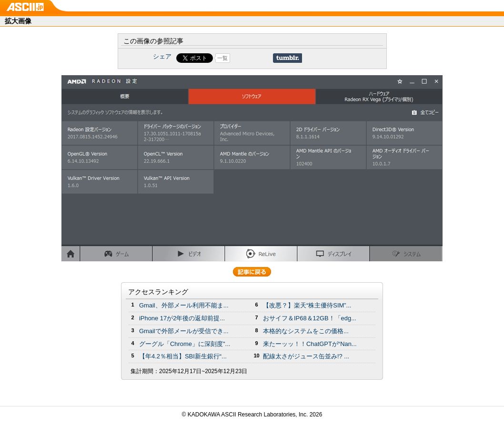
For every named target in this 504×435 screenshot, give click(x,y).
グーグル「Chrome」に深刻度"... (185, 344)
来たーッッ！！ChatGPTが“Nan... (310, 344)
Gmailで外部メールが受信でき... (184, 331)
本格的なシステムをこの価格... (306, 331)
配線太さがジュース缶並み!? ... (306, 356)
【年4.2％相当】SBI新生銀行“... (183, 356)
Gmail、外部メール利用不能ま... (184, 305)
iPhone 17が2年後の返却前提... (182, 318)
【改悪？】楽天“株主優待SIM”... (307, 305)
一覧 (222, 58)
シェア (162, 56)
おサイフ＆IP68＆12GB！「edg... (310, 318)
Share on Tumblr (287, 58)
